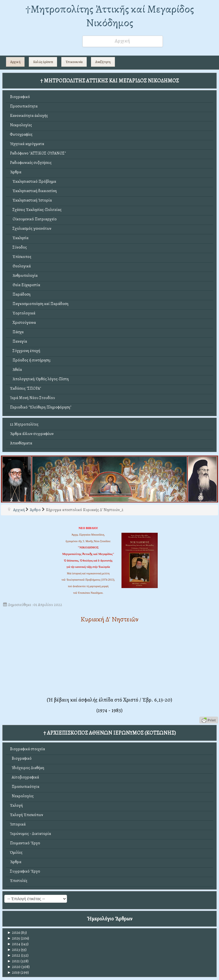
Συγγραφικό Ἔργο (25, 871)
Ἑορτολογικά (23, 313)
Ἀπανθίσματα (21, 443)
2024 (14, 944)
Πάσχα (17, 332)
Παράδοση (20, 294)
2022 (14, 955)
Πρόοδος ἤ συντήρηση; (30, 360)
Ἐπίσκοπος (21, 257)
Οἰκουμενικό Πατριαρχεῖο (33, 219)
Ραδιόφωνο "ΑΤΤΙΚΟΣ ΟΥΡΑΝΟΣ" (38, 153)
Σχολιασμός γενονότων (31, 228)
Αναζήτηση (103, 62)
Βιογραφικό (20, 97)
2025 (14, 938)
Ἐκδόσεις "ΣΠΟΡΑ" (26, 388)
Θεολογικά (20, 266)
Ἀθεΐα (16, 370)
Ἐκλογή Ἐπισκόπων (27, 815)
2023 (14, 950)
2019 (13, 972)
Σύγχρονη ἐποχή (25, 351)
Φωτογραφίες (21, 134)
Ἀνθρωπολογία (24, 276)
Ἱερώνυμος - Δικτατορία (31, 834)
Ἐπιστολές (19, 881)
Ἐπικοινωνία (74, 62)
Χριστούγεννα (23, 323)
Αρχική (15, 62)
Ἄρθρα (16, 172)
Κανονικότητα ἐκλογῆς (29, 116)
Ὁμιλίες (16, 852)
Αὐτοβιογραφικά (25, 777)
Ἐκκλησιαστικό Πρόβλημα (33, 181)
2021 (13, 961)
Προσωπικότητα (24, 106)
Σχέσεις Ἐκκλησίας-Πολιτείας (36, 210)
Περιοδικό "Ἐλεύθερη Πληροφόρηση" (41, 407)
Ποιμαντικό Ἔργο (25, 843)
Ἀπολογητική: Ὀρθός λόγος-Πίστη (39, 379)
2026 (14, 933)
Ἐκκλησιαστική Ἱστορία (31, 200)
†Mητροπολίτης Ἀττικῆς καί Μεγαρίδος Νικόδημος (110, 16)
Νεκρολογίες (21, 125)
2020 (14, 967)
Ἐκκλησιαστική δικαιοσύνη (33, 191)
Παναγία (19, 341)
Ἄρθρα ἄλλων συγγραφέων (32, 434)
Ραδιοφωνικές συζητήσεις (31, 163)
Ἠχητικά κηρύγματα (27, 144)
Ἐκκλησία (19, 238)
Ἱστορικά (18, 824)
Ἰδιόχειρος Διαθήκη (27, 768)
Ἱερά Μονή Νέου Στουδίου (33, 398)
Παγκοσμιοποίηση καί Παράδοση (39, 304)
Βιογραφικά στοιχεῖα (28, 749)
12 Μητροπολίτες (24, 424)
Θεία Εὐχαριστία (25, 285)
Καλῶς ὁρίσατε (43, 62)
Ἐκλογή (16, 805)
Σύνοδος (18, 247)
